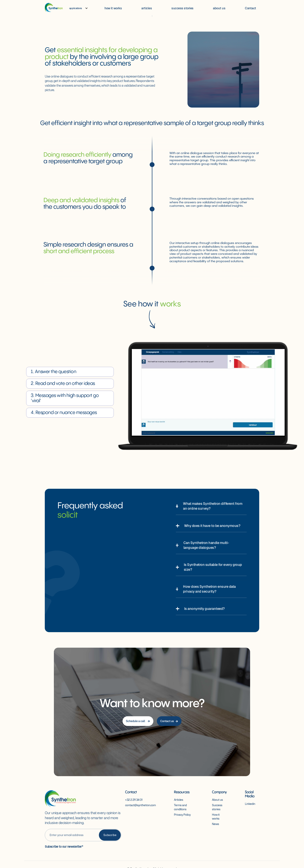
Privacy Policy (182, 815)
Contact (250, 8)
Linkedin (250, 804)
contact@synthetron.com (140, 805)
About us (217, 800)
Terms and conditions (180, 807)
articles (147, 8)
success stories (182, 8)
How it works (216, 817)
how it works (113, 8)
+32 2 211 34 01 (134, 800)
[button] (79, 8)
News (215, 824)
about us (219, 8)
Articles (178, 800)
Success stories (217, 807)
